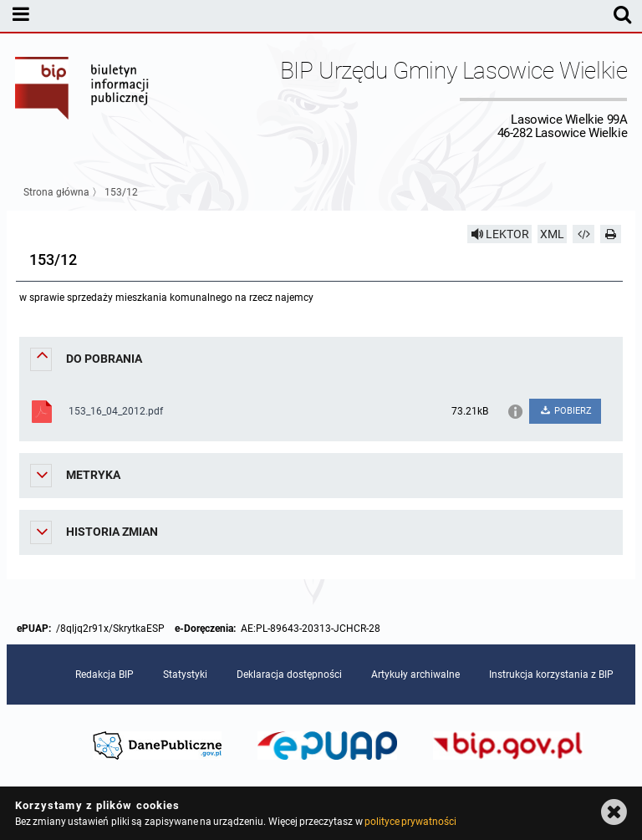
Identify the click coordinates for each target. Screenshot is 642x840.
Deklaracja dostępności (289, 675)
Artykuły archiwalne (415, 675)
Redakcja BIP (104, 675)
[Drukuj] (611, 234)
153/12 (121, 192)
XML (552, 234)
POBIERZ (566, 411)
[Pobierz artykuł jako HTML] (583, 234)
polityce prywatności (410, 822)
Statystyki (185, 675)
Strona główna (56, 192)
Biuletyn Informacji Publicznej (83, 99)
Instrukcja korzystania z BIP (551, 675)
